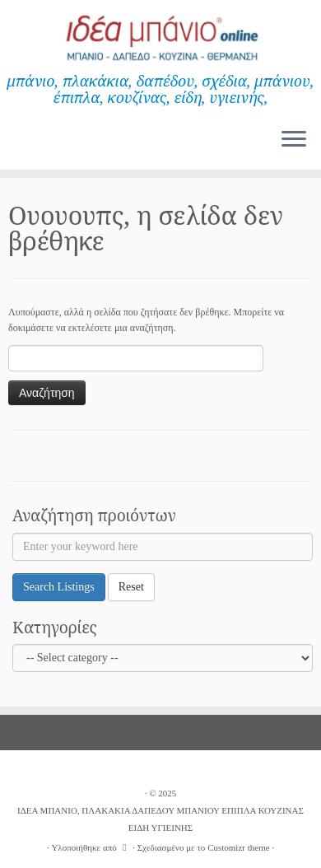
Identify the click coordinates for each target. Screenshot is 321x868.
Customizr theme (238, 847)
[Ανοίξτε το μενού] (294, 140)
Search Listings (59, 587)
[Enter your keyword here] (163, 547)
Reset (131, 587)
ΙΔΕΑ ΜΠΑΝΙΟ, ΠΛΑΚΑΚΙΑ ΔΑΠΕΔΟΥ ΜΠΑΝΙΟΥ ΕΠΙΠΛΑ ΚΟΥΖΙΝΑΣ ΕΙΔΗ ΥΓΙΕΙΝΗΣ (160, 819)
